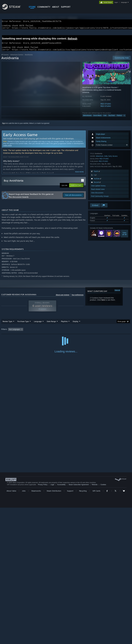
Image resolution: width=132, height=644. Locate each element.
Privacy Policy (43, 621)
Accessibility (61, 621)
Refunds (95, 621)
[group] (66, 333)
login (116, 2)
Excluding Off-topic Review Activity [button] (40, 332)
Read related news (98, 192)
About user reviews (63, 298)
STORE (32, 7)
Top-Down (112, 119)
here (103, 303)
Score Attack (97, 119)
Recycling (83, 627)
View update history (98, 189)
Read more (79, 175)
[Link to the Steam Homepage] (13, 9)
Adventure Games (17, 58)
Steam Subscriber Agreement (79, 621)
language (124, 2)
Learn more (7, 148)
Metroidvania (87, 119)
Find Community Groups (100, 199)
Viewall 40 (125, 237)
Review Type (7, 324)
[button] (76, 188)
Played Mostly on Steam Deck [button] (79, 332)
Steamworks (36, 627)
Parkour (119, 119)
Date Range (51, 324)
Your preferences (78, 298)
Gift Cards (96, 627)
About (56, 7)
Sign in (4, 126)
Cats (105, 119)
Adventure (100, 159)
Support (70, 627)
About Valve (11, 627)
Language (38, 324)
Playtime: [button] (60, 332)
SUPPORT (66, 7)
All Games (5, 58)
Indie (106, 159)
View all (117, 293)
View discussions (97, 196)
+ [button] (124, 119)
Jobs (24, 627)
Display (75, 324)
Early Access (113, 159)
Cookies (103, 621)
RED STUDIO (106, 107)
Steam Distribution (54, 627)
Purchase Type (23, 324)
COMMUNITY (44, 7)
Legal (52, 621)
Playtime (64, 324)
